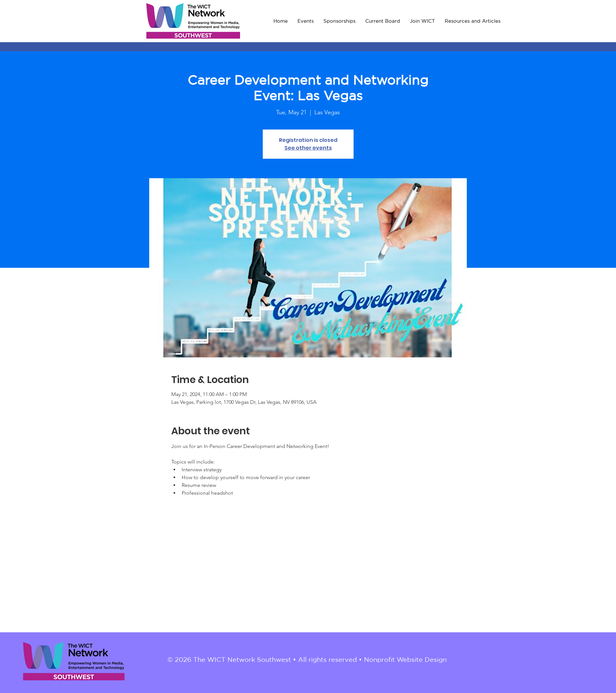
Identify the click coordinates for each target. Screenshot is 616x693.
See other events (308, 148)
